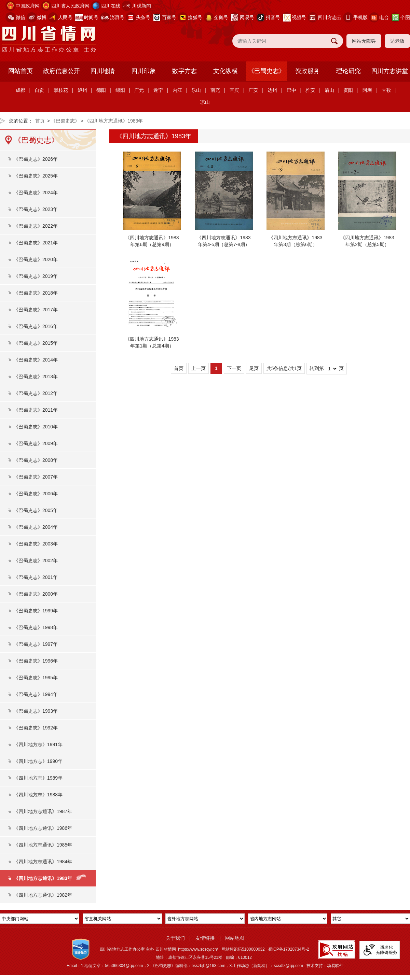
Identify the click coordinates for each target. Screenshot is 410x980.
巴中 (291, 90)
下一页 (234, 368)
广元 (139, 90)
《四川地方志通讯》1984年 (43, 862)
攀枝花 (61, 90)
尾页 (254, 368)
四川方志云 (330, 17)
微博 (42, 17)
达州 (272, 90)
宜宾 (234, 90)
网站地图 (235, 938)
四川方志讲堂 (389, 71)
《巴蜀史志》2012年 (36, 393)
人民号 (65, 17)
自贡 (39, 90)
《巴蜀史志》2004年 (36, 527)
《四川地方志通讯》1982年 (43, 895)
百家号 (169, 17)
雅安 (310, 90)
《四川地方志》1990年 (38, 761)
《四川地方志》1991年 (38, 744)
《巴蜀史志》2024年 (36, 193)
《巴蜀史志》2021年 (36, 243)
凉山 (205, 102)
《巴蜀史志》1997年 (36, 644)
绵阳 (120, 90)
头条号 (143, 17)
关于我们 (175, 938)
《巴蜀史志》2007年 (36, 477)
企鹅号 (221, 17)
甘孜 (386, 90)
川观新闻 (141, 6)
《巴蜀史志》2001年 (36, 577)
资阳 (348, 90)
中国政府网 (28, 6)
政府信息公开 (61, 71)
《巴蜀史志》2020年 (36, 259)
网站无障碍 (364, 41)
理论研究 (348, 71)
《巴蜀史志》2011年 (36, 410)
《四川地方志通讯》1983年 (114, 121)
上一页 (199, 368)
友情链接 (205, 938)
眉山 (329, 90)
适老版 (397, 41)
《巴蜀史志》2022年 (36, 226)
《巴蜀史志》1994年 (36, 694)
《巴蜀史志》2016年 (36, 326)
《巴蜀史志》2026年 (36, 159)
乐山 (196, 90)
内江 (177, 90)
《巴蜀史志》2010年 (36, 427)
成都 (20, 90)
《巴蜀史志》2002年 (36, 560)
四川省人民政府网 (70, 6)
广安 (253, 90)
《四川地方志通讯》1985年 (43, 845)
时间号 (91, 17)
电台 (384, 17)
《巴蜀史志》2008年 (36, 460)
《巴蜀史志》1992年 (36, 728)
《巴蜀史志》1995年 (36, 678)
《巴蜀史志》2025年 (36, 176)
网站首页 (20, 71)
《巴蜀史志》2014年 (36, 360)
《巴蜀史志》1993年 (36, 711)
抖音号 (273, 17)
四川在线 (111, 6)
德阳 (101, 90)
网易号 (247, 17)
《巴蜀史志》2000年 (36, 594)
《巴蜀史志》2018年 (36, 293)
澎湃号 (117, 17)
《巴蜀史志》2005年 (36, 510)
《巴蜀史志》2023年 (36, 209)
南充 (215, 90)
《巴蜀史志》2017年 (36, 310)
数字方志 (184, 71)
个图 (405, 17)
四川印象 (143, 71)
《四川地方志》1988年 (38, 795)
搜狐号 (195, 17)
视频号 (299, 17)
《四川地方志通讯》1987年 (43, 811)
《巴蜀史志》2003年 (36, 544)
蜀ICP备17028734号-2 (289, 949)
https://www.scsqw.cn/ (198, 949)
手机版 (360, 17)
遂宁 (158, 90)
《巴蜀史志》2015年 (36, 343)
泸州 (82, 90)
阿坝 (367, 90)
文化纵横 (225, 71)
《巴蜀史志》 (266, 71)
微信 (20, 17)
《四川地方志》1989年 (38, 778)
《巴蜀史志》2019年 (36, 276)
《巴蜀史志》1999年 (36, 611)
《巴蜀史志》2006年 (36, 494)
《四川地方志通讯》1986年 (43, 828)
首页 (40, 121)
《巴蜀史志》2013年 (36, 377)
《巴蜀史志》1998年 (36, 627)
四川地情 (102, 71)
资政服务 (307, 71)
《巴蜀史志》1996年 (36, 661)
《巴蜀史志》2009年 (36, 443)
